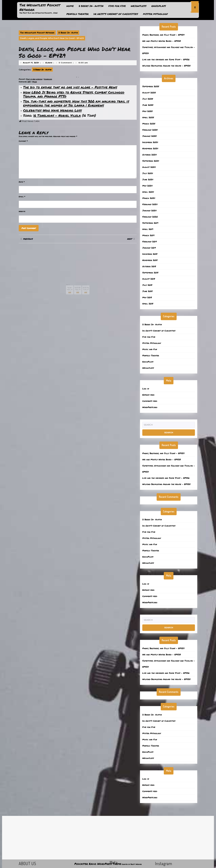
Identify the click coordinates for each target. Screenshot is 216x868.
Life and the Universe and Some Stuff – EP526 (166, 59)
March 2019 (148, 235)
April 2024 (148, 192)
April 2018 (148, 304)
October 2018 (149, 266)
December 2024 (150, 142)
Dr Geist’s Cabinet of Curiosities (116, 14)
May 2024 (147, 186)
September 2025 (151, 86)
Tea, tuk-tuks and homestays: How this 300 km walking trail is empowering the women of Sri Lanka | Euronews (76, 103)
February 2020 (150, 217)
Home (70, 6)
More (35, 82)
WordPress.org (150, 407)
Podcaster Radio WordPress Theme (98, 864)
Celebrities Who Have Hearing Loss (52, 110)
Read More (74, 286)
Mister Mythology (155, 14)
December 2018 (150, 254)
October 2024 (150, 155)
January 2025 (149, 136)
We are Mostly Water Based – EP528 (162, 41)
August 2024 (149, 167)
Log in (146, 389)
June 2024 (148, 179)
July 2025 (148, 99)
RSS (29, 82)
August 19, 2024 (31, 63)
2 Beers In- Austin (91, 6)
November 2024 (150, 148)
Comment (23, 141)
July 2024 (148, 173)
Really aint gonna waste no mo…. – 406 (82, 283)
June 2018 (147, 291)
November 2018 (150, 260)
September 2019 (150, 223)
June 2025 (148, 105)
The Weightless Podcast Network (40, 7)
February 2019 (150, 242)
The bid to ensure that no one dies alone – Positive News (70, 87)
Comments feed (150, 401)
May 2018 (147, 297)
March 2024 (149, 198)
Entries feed (148, 395)
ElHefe (49, 63)
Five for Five (117, 6)
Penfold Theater (77, 14)
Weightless (139, 6)
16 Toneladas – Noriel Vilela (57, 115)
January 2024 (149, 210)
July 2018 (147, 285)
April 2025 (148, 117)
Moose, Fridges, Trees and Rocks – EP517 (78, 283)
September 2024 (151, 161)
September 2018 (150, 273)
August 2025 (149, 93)
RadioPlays (159, 6)
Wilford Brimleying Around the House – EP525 (166, 66)
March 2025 (149, 124)
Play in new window (34, 79)
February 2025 (150, 130)
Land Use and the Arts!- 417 (73, 283)
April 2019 (148, 229)
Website (22, 211)
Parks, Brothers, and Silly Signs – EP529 (163, 35)
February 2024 (150, 204)
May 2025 (147, 111)
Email (22, 197)
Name (22, 182)
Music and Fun (150, 349)
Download (48, 79)
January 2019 (149, 248)
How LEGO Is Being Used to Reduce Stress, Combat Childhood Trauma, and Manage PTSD (74, 94)
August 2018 (149, 279)
